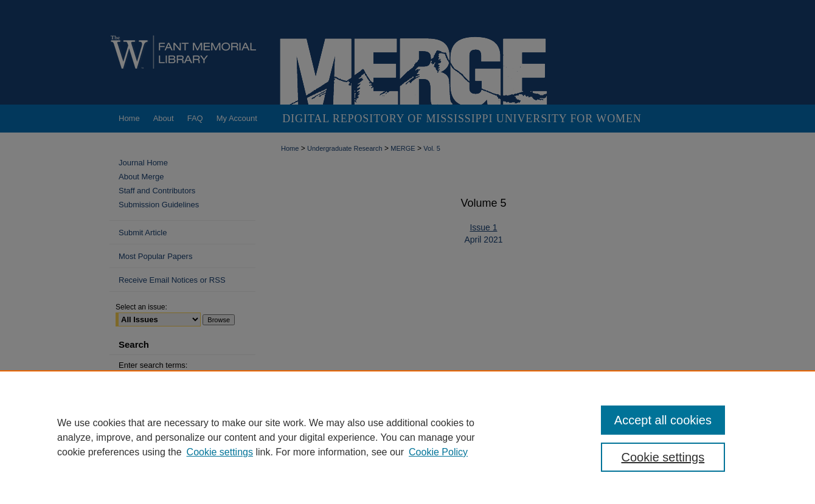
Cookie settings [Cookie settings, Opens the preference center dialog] (663, 457)
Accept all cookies (663, 420)
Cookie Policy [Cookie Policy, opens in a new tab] (438, 452)
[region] (407, 437)
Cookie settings (220, 452)
